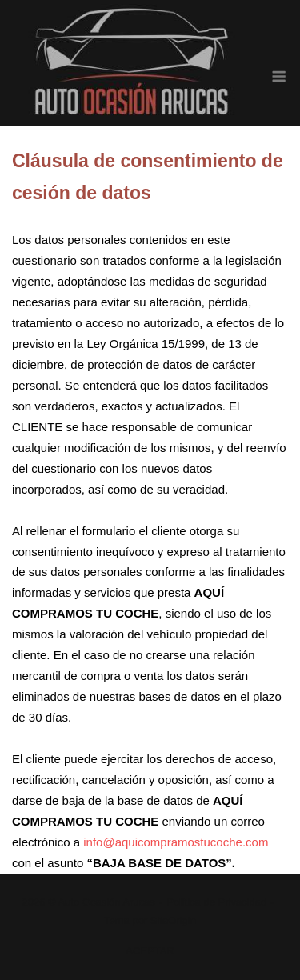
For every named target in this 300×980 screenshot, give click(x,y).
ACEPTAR (150, 951)
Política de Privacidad (216, 902)
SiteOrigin (173, 920)
